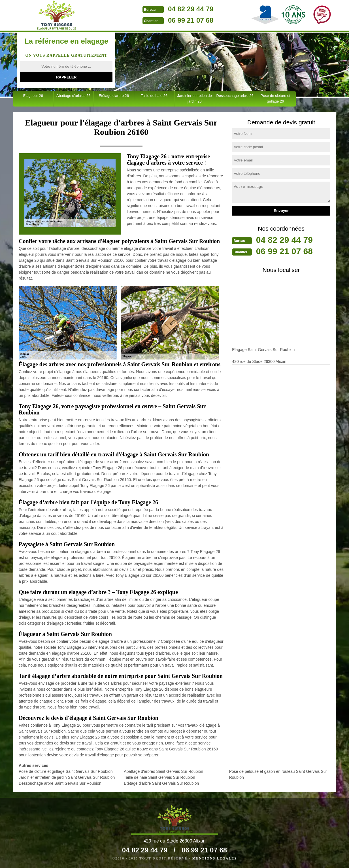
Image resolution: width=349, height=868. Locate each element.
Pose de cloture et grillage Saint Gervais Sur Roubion (66, 771)
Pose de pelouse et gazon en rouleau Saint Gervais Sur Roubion (278, 774)
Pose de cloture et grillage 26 (275, 98)
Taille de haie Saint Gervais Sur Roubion (159, 777)
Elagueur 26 (33, 96)
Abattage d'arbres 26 (73, 96)
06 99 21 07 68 (191, 20)
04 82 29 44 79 (191, 9)
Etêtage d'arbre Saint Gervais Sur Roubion (161, 783)
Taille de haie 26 (154, 96)
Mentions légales (215, 858)
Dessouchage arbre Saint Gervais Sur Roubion (60, 783)
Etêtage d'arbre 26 (114, 96)
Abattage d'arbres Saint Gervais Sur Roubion (163, 771)
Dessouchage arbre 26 (235, 96)
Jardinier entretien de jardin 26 (195, 98)
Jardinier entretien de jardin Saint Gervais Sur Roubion (67, 777)
